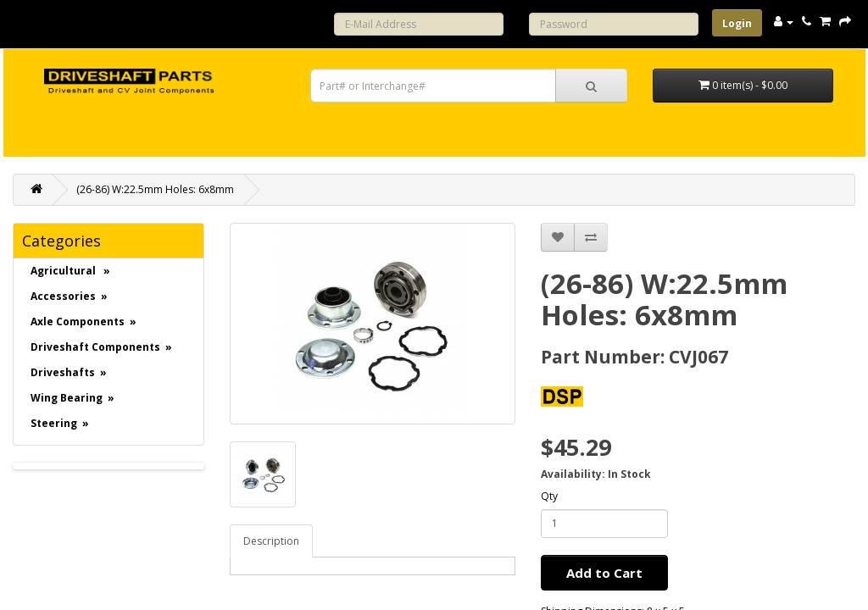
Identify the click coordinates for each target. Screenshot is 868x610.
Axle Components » (83, 322)
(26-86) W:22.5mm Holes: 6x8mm (155, 189)
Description (271, 541)
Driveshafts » (69, 372)
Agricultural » (70, 271)
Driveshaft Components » (101, 347)
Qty (549, 496)
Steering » (60, 423)
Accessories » (69, 296)
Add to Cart (604, 573)
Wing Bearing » (72, 398)
